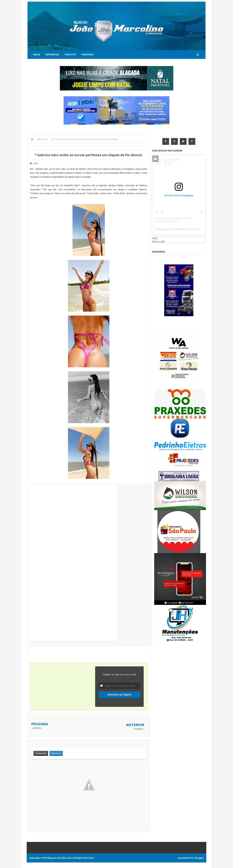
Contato (70, 54)
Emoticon (56, 753)
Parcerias (88, 54)
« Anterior (36, 728)
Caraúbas (157, 245)
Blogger (200, 858)
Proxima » (139, 729)
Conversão (41, 753)
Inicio (37, 54)
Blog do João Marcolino (61, 858)
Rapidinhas (52, 54)
